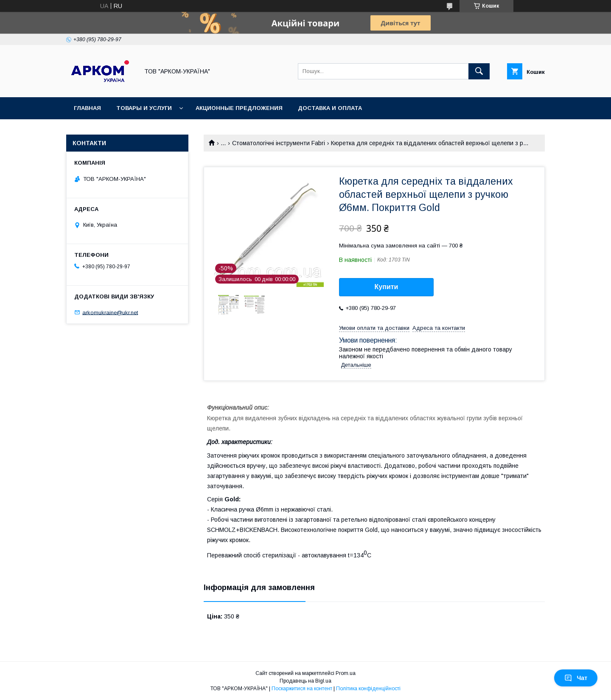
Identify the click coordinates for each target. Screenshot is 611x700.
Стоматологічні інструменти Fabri (279, 143)
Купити (387, 287)
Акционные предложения (239, 108)
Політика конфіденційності (368, 689)
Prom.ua (346, 673)
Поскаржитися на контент (302, 689)
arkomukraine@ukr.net (110, 312)
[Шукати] (479, 71)
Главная (87, 108)
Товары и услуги (144, 108)
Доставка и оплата (330, 108)
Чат (576, 678)
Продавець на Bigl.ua (305, 681)
